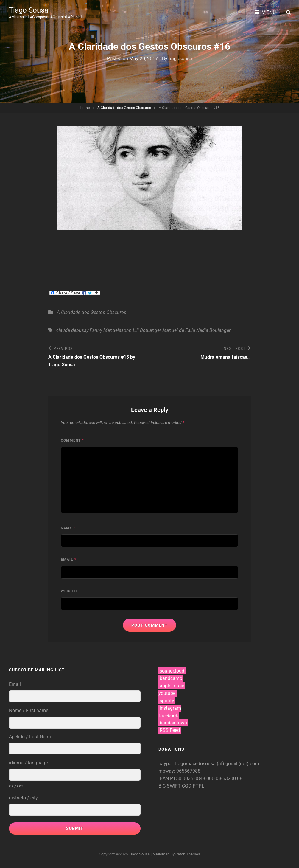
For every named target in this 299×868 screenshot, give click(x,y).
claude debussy (72, 330)
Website (69, 591)
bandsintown (173, 723)
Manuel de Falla (179, 330)
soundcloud (172, 671)
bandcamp (171, 678)
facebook (168, 716)
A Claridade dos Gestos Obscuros (124, 108)
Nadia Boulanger (213, 330)
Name (68, 528)
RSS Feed (170, 730)
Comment (72, 440)
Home (85, 108)
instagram (170, 708)
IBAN (164, 778)
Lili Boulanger (147, 330)
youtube (167, 693)
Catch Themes (188, 854)
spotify (167, 701)
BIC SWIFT (170, 786)
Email (68, 560)
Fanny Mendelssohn (111, 330)
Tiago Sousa (29, 10)
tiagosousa (180, 59)
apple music (172, 686)
